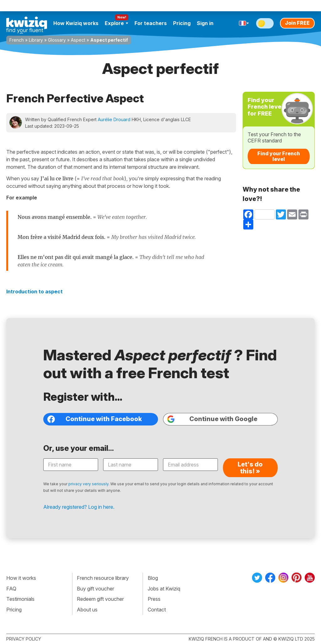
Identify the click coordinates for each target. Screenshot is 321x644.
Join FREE (297, 23)
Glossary (57, 40)
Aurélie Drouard (114, 119)
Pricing (182, 23)
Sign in (205, 23)
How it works (21, 578)
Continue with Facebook (95, 419)
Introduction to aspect (34, 291)
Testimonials (20, 599)
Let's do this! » (250, 468)
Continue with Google (212, 419)
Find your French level (279, 156)
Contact (157, 610)
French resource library (103, 578)
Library (36, 40)
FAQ (11, 589)
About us (87, 610)
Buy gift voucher (95, 589)
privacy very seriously (88, 484)
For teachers (151, 23)
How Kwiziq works (76, 23)
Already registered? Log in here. (79, 507)
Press (154, 599)
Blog (153, 578)
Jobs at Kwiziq (164, 589)
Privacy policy (24, 639)
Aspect (78, 40)
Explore (116, 23)
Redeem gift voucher (100, 599)
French (17, 40)
